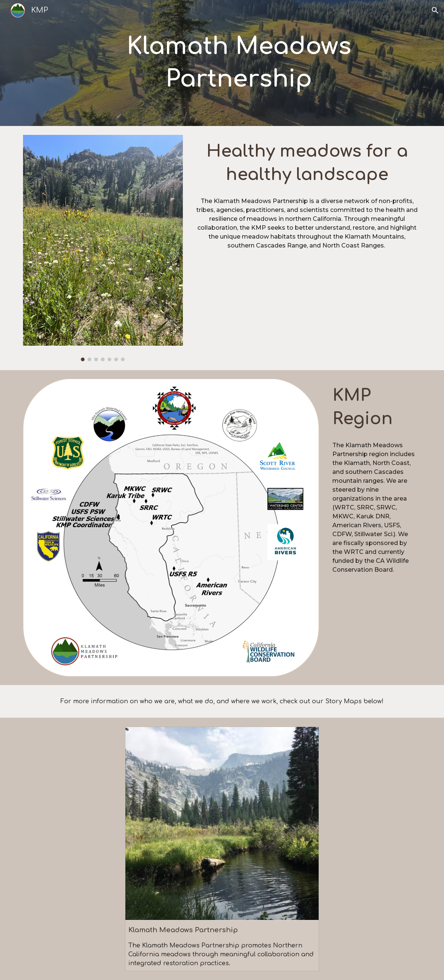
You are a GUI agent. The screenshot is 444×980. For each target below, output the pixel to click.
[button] (435, 10)
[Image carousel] (103, 248)
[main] (239, 63)
